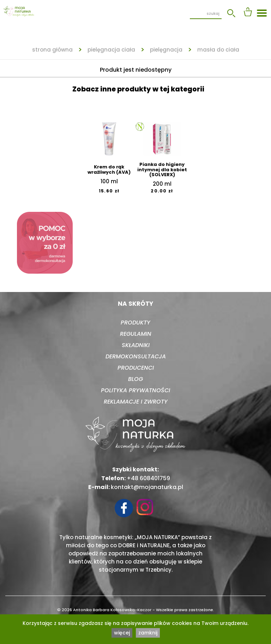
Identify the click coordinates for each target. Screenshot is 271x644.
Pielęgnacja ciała (111, 50)
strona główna (52, 50)
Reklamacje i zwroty (136, 402)
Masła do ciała (218, 50)
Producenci (136, 368)
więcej (122, 633)
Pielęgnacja (166, 50)
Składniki (136, 345)
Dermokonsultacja (136, 356)
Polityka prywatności (135, 390)
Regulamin (136, 334)
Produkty (135, 323)
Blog (135, 379)
